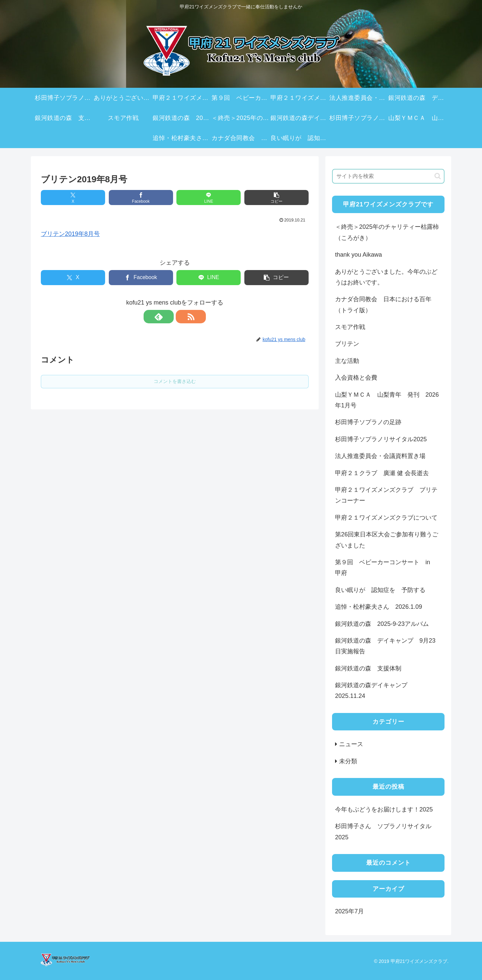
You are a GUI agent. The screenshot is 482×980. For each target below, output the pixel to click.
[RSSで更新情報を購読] (182, 317)
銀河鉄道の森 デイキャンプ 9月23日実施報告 (385, 646)
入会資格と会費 (356, 378)
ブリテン (347, 344)
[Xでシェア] (73, 198)
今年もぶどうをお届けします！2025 (384, 809)
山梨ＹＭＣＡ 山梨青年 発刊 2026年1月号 (387, 400)
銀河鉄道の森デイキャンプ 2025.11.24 (374, 691)
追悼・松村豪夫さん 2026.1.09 (379, 607)
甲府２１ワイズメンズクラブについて (386, 518)
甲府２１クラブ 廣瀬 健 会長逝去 (382, 473)
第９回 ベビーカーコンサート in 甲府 (386, 568)
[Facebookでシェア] (141, 198)
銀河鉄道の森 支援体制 (368, 668)
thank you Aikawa (358, 255)
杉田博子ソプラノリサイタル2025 (381, 439)
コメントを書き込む (175, 381)
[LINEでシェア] (209, 198)
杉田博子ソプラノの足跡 (368, 422)
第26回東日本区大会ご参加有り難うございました (387, 540)
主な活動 (347, 361)
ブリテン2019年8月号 (70, 234)
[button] (276, 198)
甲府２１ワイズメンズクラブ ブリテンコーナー (386, 495)
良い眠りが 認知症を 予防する (380, 590)
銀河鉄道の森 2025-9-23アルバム (382, 624)
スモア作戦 (350, 327)
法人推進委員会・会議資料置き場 (380, 456)
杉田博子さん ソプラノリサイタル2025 (383, 832)
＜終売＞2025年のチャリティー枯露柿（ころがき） (387, 232)
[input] (388, 176)
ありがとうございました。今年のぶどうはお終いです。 (386, 277)
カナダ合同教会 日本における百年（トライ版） (383, 305)
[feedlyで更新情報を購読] (167, 317)
